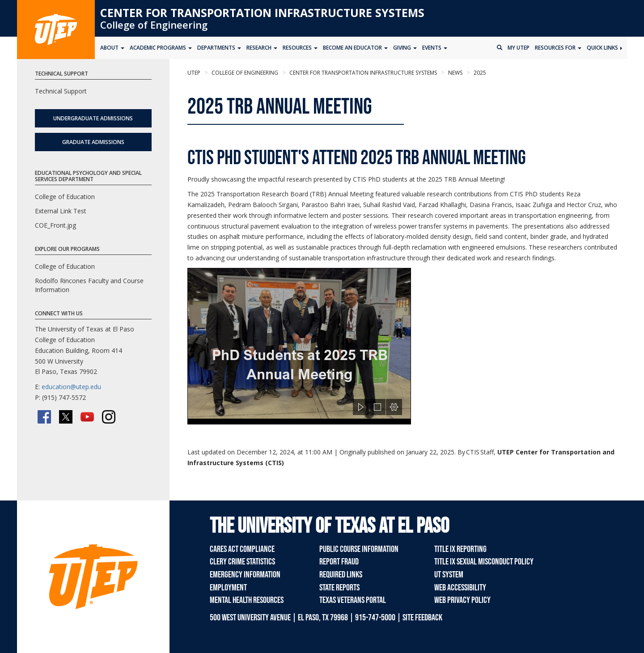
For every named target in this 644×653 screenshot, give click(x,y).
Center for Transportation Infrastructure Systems (262, 13)
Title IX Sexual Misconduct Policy (484, 562)
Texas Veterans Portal (353, 600)
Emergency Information (245, 575)
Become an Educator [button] (355, 48)
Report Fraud (339, 562)
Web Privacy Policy (462, 600)
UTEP (194, 73)
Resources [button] (300, 48)
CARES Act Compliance (242, 549)
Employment (228, 588)
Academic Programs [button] (161, 48)
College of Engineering (154, 25)
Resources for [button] (558, 48)
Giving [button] (405, 48)
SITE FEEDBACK (422, 618)
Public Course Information (359, 549)
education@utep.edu (71, 387)
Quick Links (604, 48)
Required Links (341, 575)
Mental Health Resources (247, 600)
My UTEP (519, 48)
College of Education (65, 197)
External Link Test (61, 211)
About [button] (112, 48)
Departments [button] (219, 48)
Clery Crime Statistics (242, 562)
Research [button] (262, 48)
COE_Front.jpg (55, 225)
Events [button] (435, 48)
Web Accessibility (460, 588)
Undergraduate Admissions (93, 118)
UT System (449, 575)
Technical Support (61, 91)
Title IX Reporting (460, 549)
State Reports (339, 588)
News (455, 73)
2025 (479, 73)
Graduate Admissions (93, 142)
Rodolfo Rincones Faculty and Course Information (89, 285)
